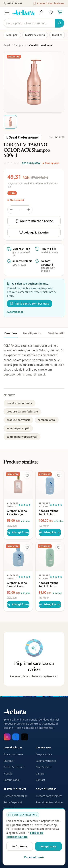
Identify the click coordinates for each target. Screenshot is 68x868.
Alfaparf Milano (13, 505)
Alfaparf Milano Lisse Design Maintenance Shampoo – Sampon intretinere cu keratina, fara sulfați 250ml (17, 513)
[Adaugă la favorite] (27, 476)
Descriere (11, 333)
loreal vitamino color (19, 403)
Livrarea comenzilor (15, 796)
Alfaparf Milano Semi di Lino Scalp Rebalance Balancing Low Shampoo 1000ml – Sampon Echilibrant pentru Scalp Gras (50, 585)
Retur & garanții (13, 802)
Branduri (9, 761)
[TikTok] (24, 737)
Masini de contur (35, 35)
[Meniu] (7, 13)
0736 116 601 (13, 3)
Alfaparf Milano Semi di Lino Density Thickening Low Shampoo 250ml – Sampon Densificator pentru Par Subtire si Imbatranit (17, 585)
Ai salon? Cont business (49, 3)
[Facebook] (16, 737)
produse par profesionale (22, 411)
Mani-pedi (12, 35)
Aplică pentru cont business (30, 304)
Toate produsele (13, 754)
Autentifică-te (15, 312)
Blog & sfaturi (44, 767)
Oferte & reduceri (14, 767)
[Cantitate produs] (20, 210)
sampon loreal (47, 420)
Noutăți (8, 773)
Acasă (7, 45)
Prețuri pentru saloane (49, 802)
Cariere (40, 773)
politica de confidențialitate (25, 835)
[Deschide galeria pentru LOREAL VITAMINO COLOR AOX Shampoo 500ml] (34, 82)
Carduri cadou (12, 780)
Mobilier (57, 35)
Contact (41, 780)
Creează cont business (49, 796)
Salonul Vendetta (46, 761)
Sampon (19, 45)
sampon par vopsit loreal (22, 437)
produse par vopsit (18, 420)
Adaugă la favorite (34, 232)
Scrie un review (31, 163)
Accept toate (48, 846)
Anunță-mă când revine (34, 221)
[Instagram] (7, 737)
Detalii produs (32, 333)
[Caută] (29, 23)
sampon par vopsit (18, 428)
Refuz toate (20, 846)
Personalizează (34, 857)
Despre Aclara (44, 754)
